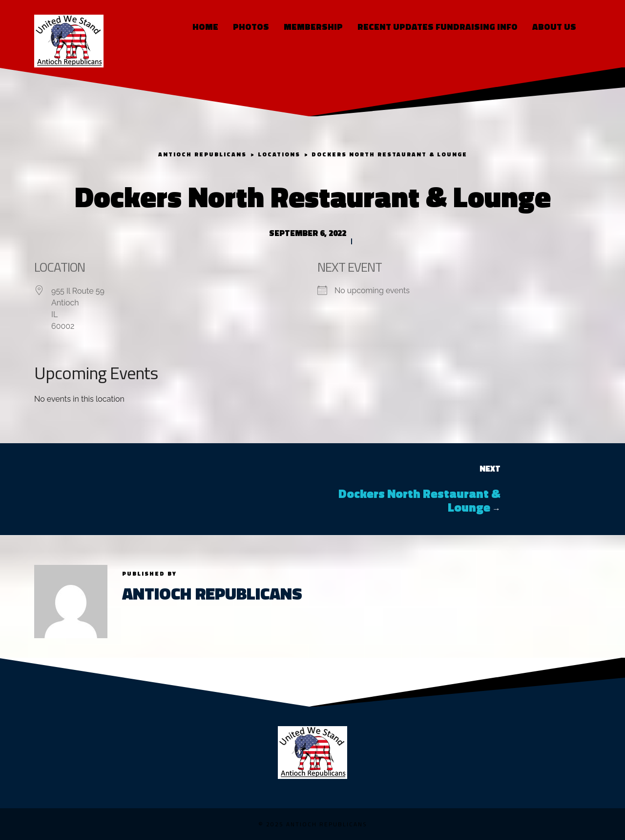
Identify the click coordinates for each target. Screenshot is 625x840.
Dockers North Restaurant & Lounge (419, 501)
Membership (313, 27)
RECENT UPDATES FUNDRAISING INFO (437, 27)
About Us (554, 27)
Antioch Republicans (212, 593)
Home (205, 27)
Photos (251, 27)
